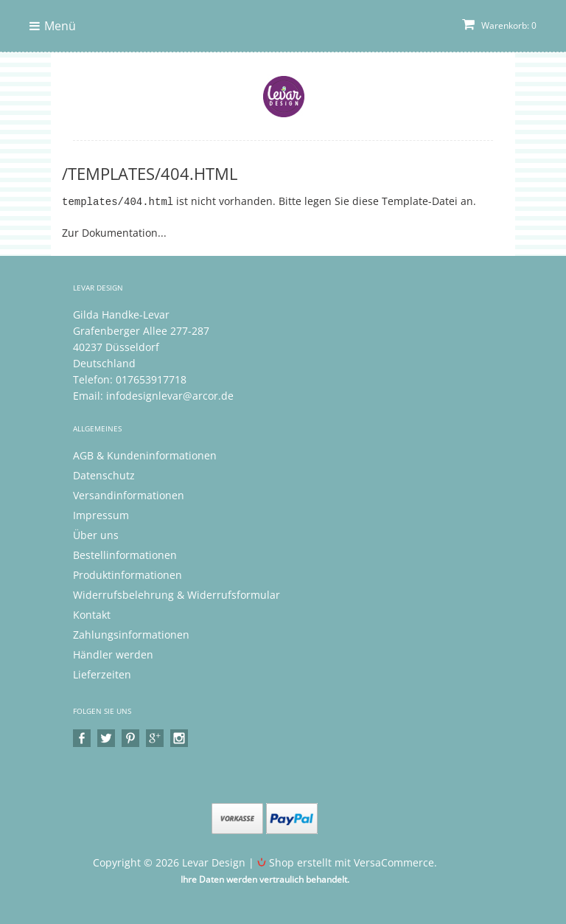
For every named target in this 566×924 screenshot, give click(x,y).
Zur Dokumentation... (114, 232)
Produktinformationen (127, 574)
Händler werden (113, 654)
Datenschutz (104, 475)
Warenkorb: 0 (499, 25)
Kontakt (92, 614)
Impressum (101, 514)
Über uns (96, 534)
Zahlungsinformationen (131, 634)
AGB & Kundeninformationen (145, 455)
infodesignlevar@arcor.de (170, 395)
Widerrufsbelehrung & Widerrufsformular (177, 594)
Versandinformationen (129, 494)
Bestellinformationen (125, 554)
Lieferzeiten (102, 674)
